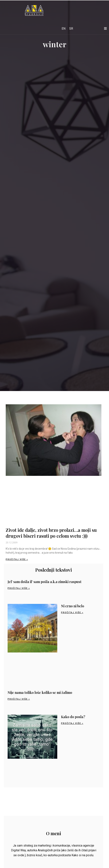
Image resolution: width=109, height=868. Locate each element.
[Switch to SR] (71, 29)
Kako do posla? (73, 717)
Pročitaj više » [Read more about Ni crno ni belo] (72, 613)
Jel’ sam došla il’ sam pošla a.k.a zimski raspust (45, 582)
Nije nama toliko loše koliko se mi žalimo (40, 693)
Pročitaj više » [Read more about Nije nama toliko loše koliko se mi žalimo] (19, 699)
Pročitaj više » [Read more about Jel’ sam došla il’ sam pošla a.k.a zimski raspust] (19, 588)
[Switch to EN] (64, 29)
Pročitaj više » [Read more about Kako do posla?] (72, 723)
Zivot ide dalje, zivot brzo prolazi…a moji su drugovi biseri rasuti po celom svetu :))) (51, 533)
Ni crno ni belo (73, 606)
